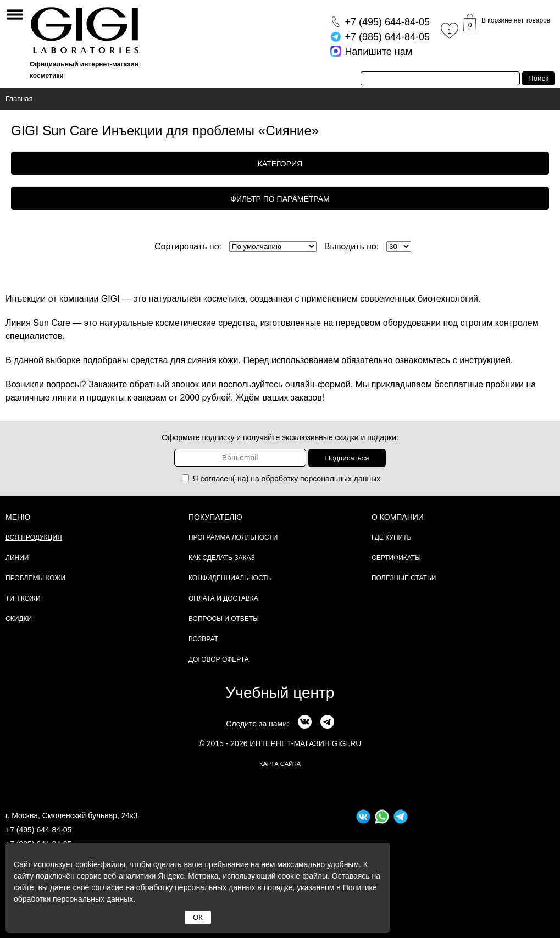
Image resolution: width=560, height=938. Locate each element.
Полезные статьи (404, 578)
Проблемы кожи (35, 578)
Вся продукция (34, 537)
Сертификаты (396, 558)
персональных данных (340, 479)
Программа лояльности (233, 537)
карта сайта (280, 764)
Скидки (19, 619)
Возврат (203, 639)
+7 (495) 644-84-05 (38, 830)
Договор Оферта (219, 659)
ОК (198, 917)
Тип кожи (23, 598)
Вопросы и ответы (224, 619)
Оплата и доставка (223, 598)
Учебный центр (280, 693)
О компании (398, 517)
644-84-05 (387, 22)
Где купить (391, 537)
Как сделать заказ (222, 558)
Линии (17, 558)
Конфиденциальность (230, 578)
